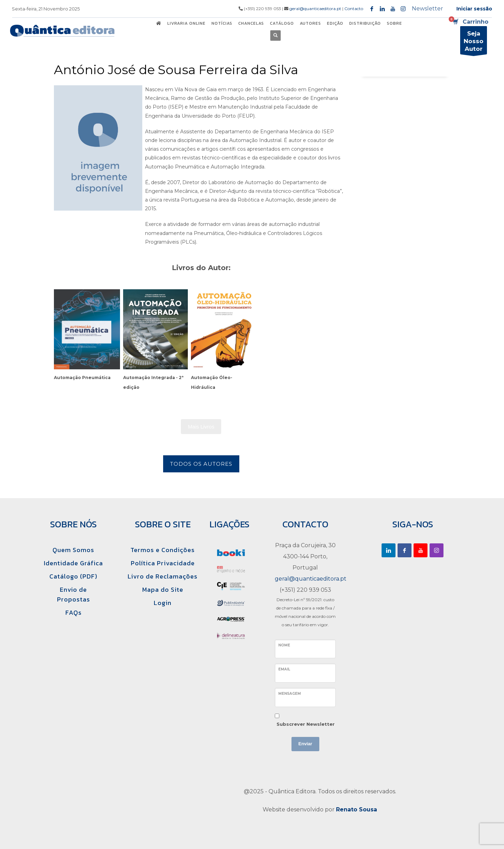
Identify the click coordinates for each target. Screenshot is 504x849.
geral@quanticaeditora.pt (315, 9)
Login (163, 603)
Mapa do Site (163, 589)
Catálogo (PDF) (73, 576)
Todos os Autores (201, 464)
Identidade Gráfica (73, 563)
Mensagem (290, 694)
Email (284, 669)
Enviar (305, 744)
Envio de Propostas (74, 594)
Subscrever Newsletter (306, 724)
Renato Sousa (357, 809)
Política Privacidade (163, 563)
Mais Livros (201, 427)
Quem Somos (73, 550)
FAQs (74, 612)
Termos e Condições (163, 550)
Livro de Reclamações (163, 576)
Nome (284, 645)
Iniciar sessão (474, 9)
